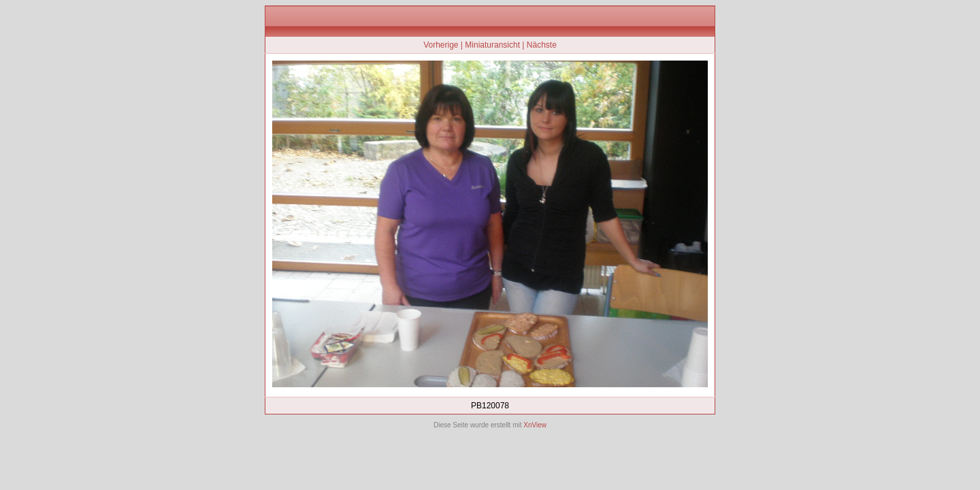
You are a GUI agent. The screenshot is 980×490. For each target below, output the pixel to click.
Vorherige (441, 45)
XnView (535, 425)
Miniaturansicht (492, 45)
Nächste (542, 45)
